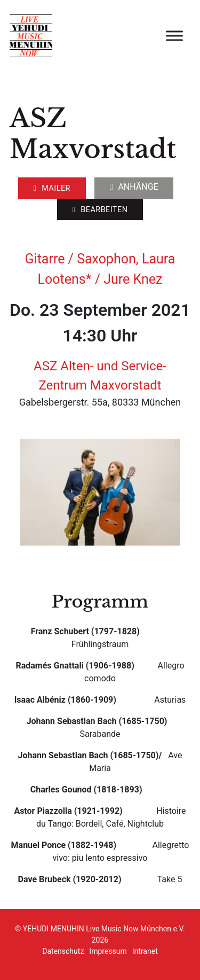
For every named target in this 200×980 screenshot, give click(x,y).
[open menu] (174, 36)
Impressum (108, 951)
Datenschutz (63, 951)
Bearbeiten (100, 210)
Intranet (145, 951)
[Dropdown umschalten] (111, 187)
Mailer (52, 188)
